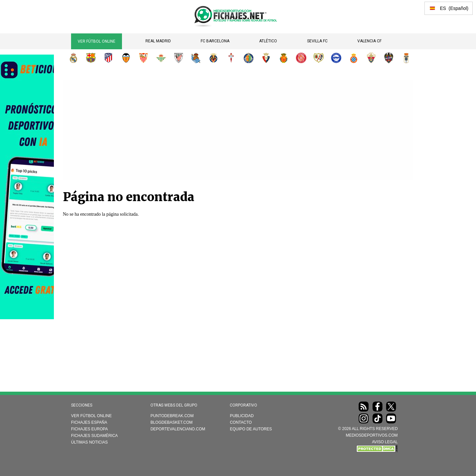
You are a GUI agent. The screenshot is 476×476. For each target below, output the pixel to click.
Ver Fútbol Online (97, 41)
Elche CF (371, 58)
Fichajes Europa (89, 429)
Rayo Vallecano (319, 58)
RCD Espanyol (354, 58)
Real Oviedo (406, 58)
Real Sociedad (196, 58)
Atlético (268, 41)
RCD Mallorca (284, 58)
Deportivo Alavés (336, 58)
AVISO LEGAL (385, 442)
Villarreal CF (214, 58)
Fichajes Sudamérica (94, 436)
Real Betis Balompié (161, 58)
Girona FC (301, 58)
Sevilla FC (317, 41)
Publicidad (242, 416)
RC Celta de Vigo (231, 58)
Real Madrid (158, 41)
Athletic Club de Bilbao (178, 58)
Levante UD (389, 58)
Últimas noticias (89, 442)
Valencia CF (369, 41)
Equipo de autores (251, 429)
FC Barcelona (215, 41)
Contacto (241, 422)
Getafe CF (249, 58)
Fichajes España (89, 422)
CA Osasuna (266, 58)
